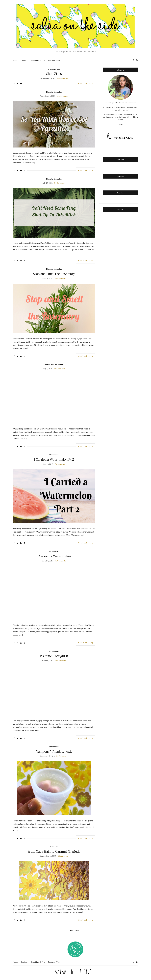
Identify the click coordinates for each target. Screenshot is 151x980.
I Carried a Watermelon (54, 556)
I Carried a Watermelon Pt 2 (54, 459)
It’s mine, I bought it (54, 656)
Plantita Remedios (54, 92)
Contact (24, 60)
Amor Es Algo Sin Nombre (54, 364)
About (15, 60)
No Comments (62, 78)
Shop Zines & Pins (38, 60)
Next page (75, 930)
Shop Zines (54, 74)
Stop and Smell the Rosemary (54, 274)
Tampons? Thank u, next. (54, 751)
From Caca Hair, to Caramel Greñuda (54, 851)
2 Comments (60, 464)
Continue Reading (86, 83)
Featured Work (54, 60)
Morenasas (54, 455)
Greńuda (54, 847)
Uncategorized (54, 69)
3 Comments (63, 856)
